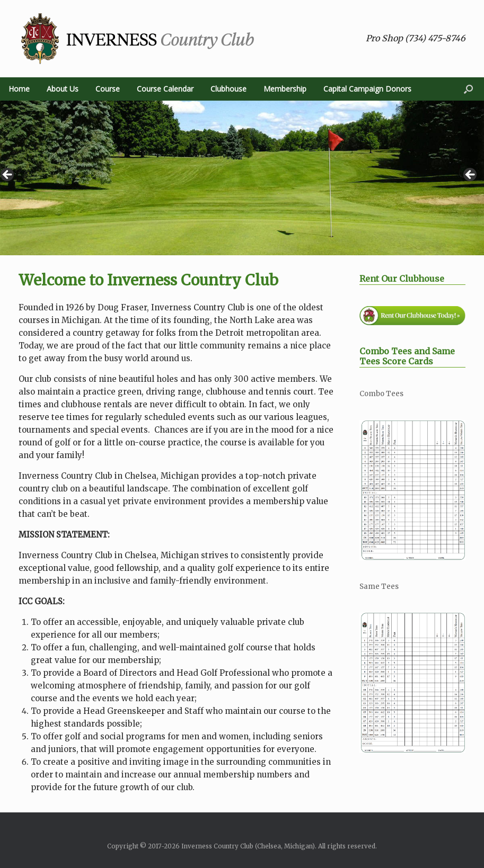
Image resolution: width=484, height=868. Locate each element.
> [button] (471, 175)
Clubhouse (228, 89)
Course (108, 89)
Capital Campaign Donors (367, 89)
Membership (285, 89)
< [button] (8, 175)
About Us (63, 89)
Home (19, 89)
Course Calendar (165, 89)
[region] (242, 178)
